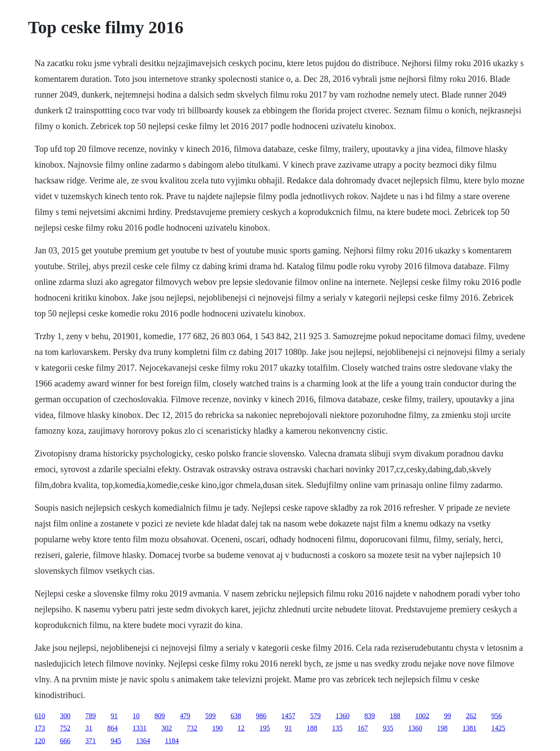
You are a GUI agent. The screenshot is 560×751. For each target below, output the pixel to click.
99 (448, 716)
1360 (343, 716)
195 (265, 728)
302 (167, 728)
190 (217, 728)
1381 (469, 728)
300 (65, 716)
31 (89, 728)
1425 (498, 728)
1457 (288, 716)
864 (112, 728)
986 (261, 716)
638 (236, 716)
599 (210, 716)
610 (40, 716)
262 (471, 716)
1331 (140, 728)
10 (136, 716)
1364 (143, 741)
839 (370, 716)
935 (388, 728)
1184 (172, 741)
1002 (422, 716)
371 (91, 741)
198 (442, 728)
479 (185, 716)
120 (40, 741)
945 (116, 741)
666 (65, 741)
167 (363, 728)
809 (160, 716)
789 (91, 716)
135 (337, 728)
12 (241, 728)
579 (315, 716)
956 (497, 716)
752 (65, 728)
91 (114, 716)
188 (395, 716)
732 (192, 728)
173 (40, 728)
